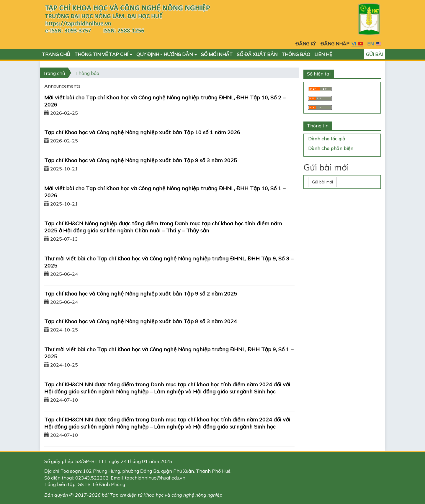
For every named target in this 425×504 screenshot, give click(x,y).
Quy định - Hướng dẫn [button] (167, 54)
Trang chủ (56, 54)
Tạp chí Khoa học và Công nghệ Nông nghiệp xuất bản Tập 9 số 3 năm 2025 (141, 160)
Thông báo (296, 54)
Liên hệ (323, 54)
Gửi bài (375, 54)
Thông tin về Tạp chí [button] (103, 54)
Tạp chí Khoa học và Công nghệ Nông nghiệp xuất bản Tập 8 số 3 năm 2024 (141, 321)
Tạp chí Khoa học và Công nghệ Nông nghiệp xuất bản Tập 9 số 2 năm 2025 (141, 294)
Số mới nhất (217, 54)
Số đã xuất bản (257, 54)
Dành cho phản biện (331, 148)
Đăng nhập (335, 44)
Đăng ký (306, 44)
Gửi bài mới (322, 182)
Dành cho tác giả (327, 139)
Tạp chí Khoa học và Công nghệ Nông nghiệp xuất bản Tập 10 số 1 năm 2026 (142, 132)
